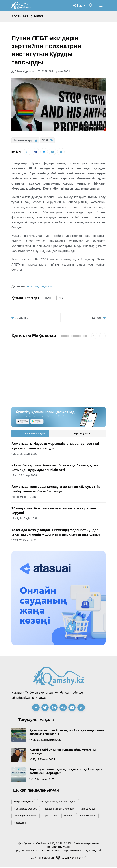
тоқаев (68, 816)
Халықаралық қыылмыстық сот (58, 802)
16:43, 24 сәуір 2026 (25, 519)
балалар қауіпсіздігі (26, 816)
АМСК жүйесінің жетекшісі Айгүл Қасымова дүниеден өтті (32, 379)
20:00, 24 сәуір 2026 (25, 498)
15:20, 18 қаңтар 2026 (25, 390)
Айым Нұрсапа (23, 71)
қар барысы (87, 810)
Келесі (99, 319)
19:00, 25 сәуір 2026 (25, 455)
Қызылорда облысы (26, 810)
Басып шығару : (25, 140)
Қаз (78, 5)
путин (49, 299)
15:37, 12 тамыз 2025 (42, 780)
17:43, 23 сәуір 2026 (24, 541)
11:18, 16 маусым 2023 (55, 71)
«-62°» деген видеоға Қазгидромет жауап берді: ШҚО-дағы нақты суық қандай (83, 381)
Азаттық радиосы (39, 287)
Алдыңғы (20, 319)
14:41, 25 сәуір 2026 (24, 476)
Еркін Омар (50, 816)
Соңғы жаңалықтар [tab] (35, 434)
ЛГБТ (62, 299)
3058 (47, 140)
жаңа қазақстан (23, 802)
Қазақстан (20, 824)
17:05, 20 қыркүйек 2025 (45, 741)
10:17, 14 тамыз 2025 (42, 760)
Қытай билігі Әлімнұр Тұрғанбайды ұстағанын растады (63, 752)
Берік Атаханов (87, 816)
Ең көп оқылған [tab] (82, 434)
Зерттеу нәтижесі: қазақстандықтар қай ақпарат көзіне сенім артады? (66, 772)
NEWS (39, 16)
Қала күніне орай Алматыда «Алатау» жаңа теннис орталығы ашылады (67, 733)
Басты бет (20, 16)
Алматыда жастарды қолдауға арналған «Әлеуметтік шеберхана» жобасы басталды (56, 490)
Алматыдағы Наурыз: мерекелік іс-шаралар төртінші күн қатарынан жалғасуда (55, 447)
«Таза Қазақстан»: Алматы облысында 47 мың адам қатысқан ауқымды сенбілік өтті (55, 468)
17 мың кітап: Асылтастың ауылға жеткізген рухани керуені (54, 511)
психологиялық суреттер (59, 810)
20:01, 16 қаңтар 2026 (75, 395)
